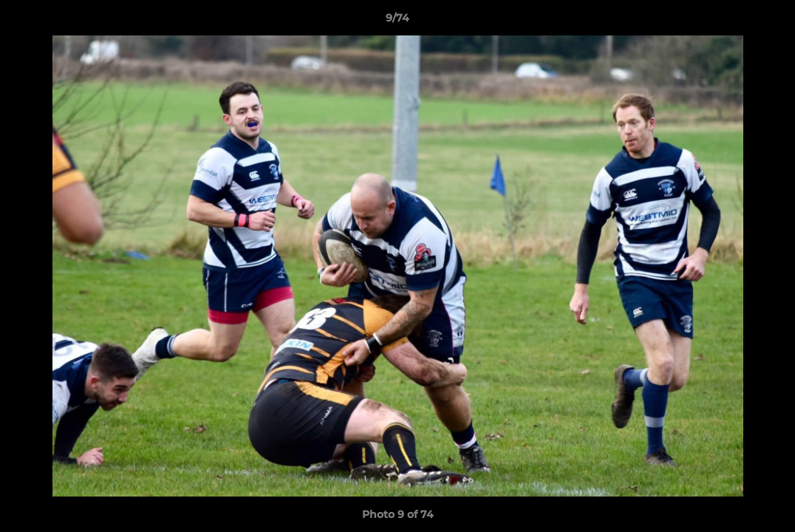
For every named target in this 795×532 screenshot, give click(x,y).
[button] (768, 21)
